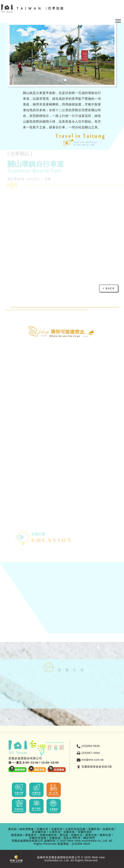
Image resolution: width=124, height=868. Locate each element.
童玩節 (13, 829)
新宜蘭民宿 (39, 832)
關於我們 (89, 838)
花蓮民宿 (57, 829)
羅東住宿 (91, 835)
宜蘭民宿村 (85, 832)
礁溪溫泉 (17, 835)
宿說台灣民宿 (72, 838)
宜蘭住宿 (42, 829)
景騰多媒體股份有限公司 (27, 841)
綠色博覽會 (27, 829)
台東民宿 (55, 832)
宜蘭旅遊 (55, 838)
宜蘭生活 (77, 835)
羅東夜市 (31, 835)
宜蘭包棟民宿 (48, 835)
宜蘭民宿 (94, 829)
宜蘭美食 (69, 832)
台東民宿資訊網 (75, 829)
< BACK (109, 288)
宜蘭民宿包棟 (38, 838)
